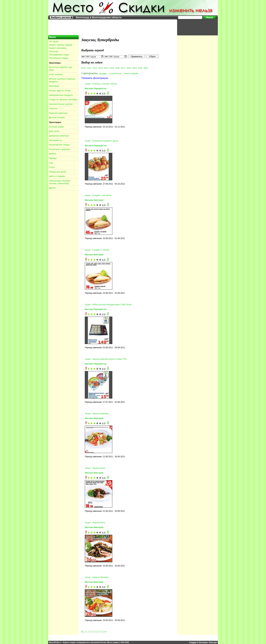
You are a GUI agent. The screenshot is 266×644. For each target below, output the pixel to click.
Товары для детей (58, 172)
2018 (129, 68)
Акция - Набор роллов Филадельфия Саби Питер (108, 304)
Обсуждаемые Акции (59, 55)
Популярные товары (59, 58)
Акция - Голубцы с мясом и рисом (101, 84)
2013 (101, 68)
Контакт (213, 642)
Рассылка (54, 51)
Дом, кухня (64, 131)
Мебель (53, 154)
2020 (140, 68)
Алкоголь (64, 109)
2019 (134, 68)
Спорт (52, 167)
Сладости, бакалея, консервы (64, 100)
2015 (112, 68)
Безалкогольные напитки (64, 104)
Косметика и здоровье (64, 149)
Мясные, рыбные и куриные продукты (64, 80)
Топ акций (64, 41)
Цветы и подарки (57, 176)
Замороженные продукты (64, 95)
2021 (146, 68)
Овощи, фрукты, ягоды (64, 91)
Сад (51, 163)
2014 (106, 68)
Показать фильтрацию (95, 78)
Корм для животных (64, 113)
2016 (117, 68)
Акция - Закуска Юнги (95, 468)
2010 (84, 68)
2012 (95, 68)
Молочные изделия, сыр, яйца (64, 69)
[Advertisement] (196, 27)
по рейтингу (115, 73)
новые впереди (131, 73)
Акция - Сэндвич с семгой (97, 250)
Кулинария (64, 86)
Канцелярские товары (59, 145)
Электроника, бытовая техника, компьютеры (60, 182)
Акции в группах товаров (64, 45)
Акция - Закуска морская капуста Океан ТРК (106, 359)
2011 (89, 68)
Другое (52, 188)
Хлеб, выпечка (64, 74)
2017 (123, 68)
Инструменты (55, 140)
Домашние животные (59, 136)
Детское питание (57, 117)
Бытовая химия (64, 127)
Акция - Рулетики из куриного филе (101, 141)
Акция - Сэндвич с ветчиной (98, 195)
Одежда (64, 158)
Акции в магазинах (64, 48)
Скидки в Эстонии (198, 642)
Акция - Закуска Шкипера (97, 413)
